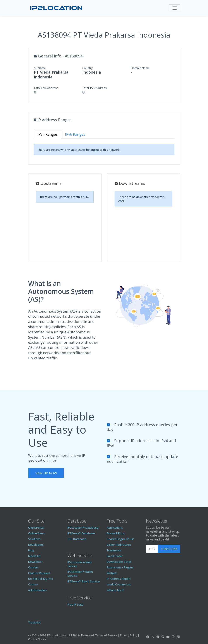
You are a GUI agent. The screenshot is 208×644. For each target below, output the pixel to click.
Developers (36, 545)
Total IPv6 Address (95, 88)
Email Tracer (115, 556)
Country (88, 68)
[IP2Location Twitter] (153, 637)
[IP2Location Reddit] (158, 637)
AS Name (40, 68)
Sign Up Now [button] (46, 473)
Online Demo (37, 533)
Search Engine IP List (120, 539)
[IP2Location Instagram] (173, 637)
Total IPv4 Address (46, 88)
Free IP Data (75, 604)
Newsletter (35, 562)
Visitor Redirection (119, 545)
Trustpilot (34, 622)
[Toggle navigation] (175, 8)
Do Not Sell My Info (41, 579)
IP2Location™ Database (83, 528)
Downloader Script (119, 562)
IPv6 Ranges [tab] (75, 134)
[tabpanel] (104, 150)
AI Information (37, 590)
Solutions (34, 539)
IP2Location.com (57, 635)
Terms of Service (106, 635)
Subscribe (169, 549)
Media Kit (34, 556)
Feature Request (39, 573)
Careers (34, 567)
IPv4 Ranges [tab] (48, 134)
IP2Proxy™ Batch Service (84, 581)
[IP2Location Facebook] (148, 637)
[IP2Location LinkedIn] (178, 637)
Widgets (112, 573)
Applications (115, 528)
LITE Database (77, 539)
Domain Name (140, 68)
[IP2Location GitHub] (163, 637)
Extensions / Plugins (120, 567)
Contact (33, 584)
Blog (31, 550)
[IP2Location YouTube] (168, 637)
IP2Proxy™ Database (81, 533)
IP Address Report (119, 579)
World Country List (119, 584)
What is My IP (115, 590)
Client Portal (36, 528)
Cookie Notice (37, 639)
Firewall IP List (116, 533)
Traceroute (114, 550)
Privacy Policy (129, 635)
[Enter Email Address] (152, 549)
